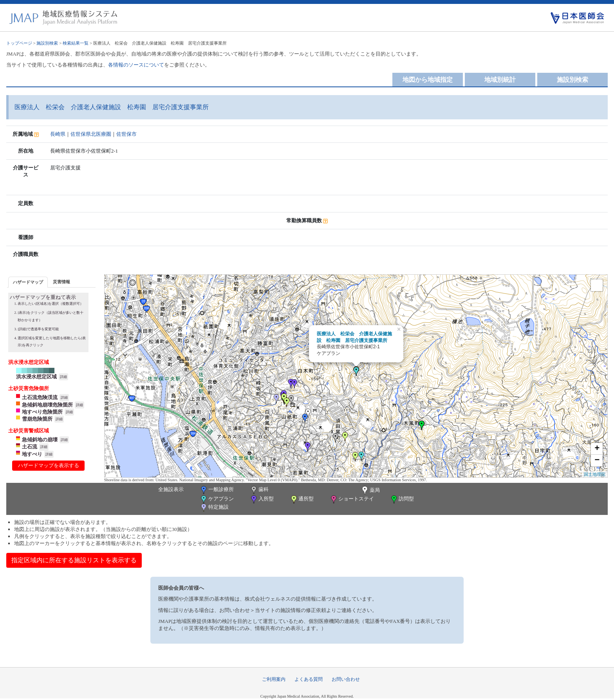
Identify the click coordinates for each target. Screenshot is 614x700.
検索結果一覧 (76, 43)
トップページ (19, 43)
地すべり (32, 454)
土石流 (30, 447)
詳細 (63, 377)
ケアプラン (217, 499)
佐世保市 (126, 134)
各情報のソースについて (136, 65)
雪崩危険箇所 (37, 419)
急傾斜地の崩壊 (40, 440)
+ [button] (597, 449)
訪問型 (402, 499)
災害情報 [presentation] (61, 282)
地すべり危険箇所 (42, 412)
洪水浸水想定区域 (36, 377)
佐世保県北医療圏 (91, 134)
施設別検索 (47, 43)
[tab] (28, 282)
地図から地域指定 (428, 80)
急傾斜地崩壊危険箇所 (47, 405)
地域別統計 (500, 80)
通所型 (302, 499)
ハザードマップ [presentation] (28, 282)
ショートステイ (352, 499)
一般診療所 (217, 490)
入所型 (262, 499)
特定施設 (214, 508)
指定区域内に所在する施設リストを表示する (74, 560)
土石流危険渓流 (40, 397)
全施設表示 (171, 489)
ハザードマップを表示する (49, 465)
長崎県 (58, 134)
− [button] (597, 461)
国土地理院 (595, 474)
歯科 (259, 490)
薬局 (370, 491)
